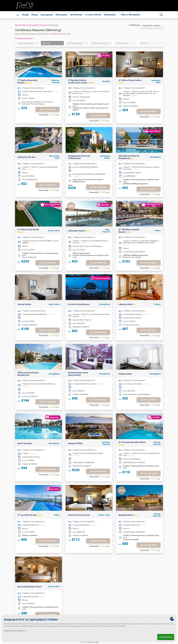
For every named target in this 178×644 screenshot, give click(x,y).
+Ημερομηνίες (77, 176)
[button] (152, 25)
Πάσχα (35, 15)
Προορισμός (111, 15)
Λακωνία (43, 25)
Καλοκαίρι (76, 15)
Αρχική (18, 25)
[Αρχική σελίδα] (18, 15)
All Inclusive (61, 15)
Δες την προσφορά (48, 109)
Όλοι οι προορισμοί (30, 25)
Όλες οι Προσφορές (131, 15)
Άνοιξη (25, 15)
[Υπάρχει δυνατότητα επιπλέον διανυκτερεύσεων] (44, 88)
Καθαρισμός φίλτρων (24, 38)
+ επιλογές (56, 91)
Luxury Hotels (93, 15)
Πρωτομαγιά (47, 15)
